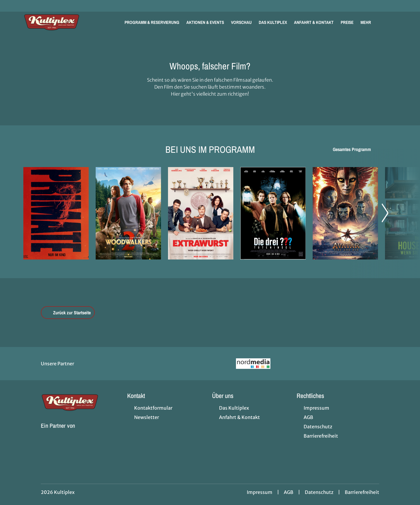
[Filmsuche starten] (391, 22)
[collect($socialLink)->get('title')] (10, 6)
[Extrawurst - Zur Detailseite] (201, 213)
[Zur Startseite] (64, 22)
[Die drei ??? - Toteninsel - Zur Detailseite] (273, 213)
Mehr (369, 22)
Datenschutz (319, 492)
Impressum (260, 492)
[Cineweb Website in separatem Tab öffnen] (58, 433)
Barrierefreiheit (362, 492)
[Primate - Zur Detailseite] (56, 213)
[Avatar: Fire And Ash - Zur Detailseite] (345, 213)
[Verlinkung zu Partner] (253, 364)
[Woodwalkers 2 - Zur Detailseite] (128, 213)
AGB (289, 492)
